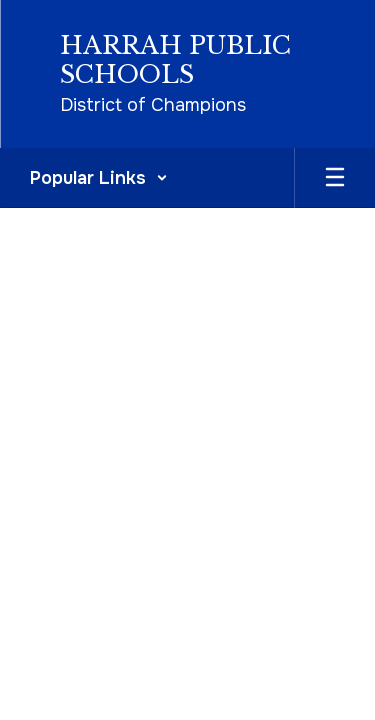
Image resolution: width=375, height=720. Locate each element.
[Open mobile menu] (335, 178)
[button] (99, 178)
